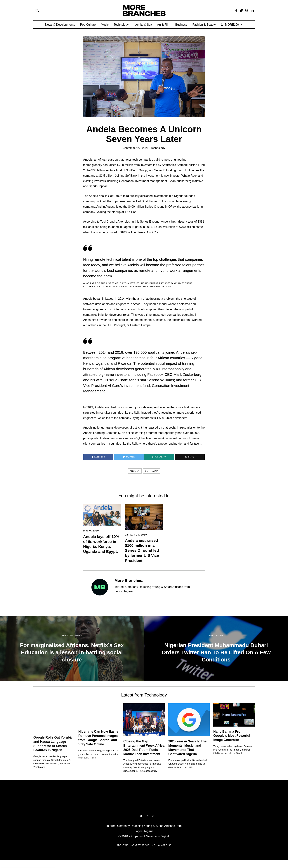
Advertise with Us (143, 845)
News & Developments (60, 25)
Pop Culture (88, 25)
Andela (135, 471)
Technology (121, 25)
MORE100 (230, 25)
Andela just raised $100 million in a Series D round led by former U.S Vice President (142, 550)
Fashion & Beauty (204, 25)
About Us (123, 845)
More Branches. (129, 580)
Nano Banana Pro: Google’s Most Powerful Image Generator (232, 736)
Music (105, 25)
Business (181, 25)
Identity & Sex (143, 25)
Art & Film (164, 25)
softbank (152, 471)
